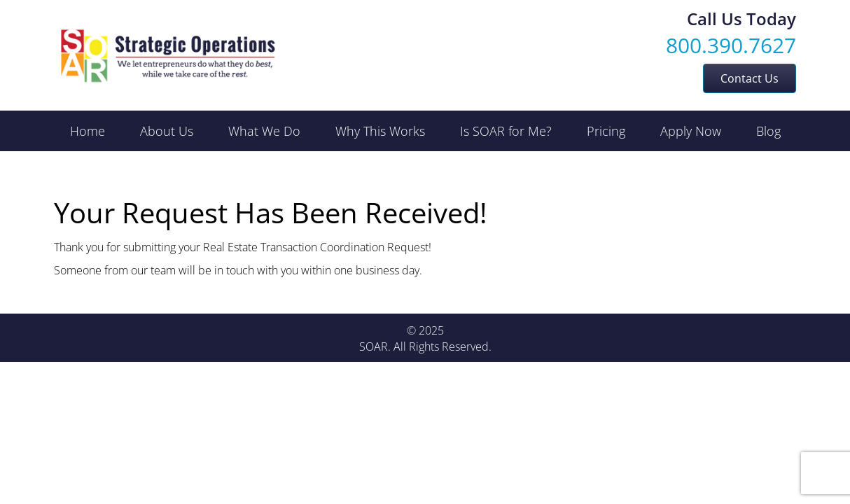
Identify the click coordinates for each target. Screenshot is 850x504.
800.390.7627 (731, 45)
